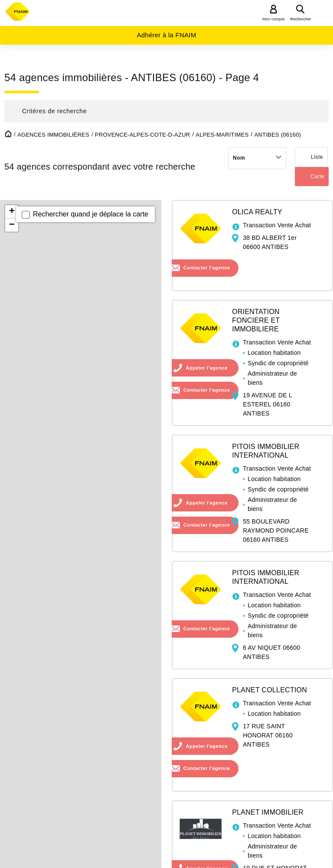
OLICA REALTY (257, 212)
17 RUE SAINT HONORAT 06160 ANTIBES (268, 735)
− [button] (12, 225)
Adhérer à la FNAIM (166, 35)
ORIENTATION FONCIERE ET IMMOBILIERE (256, 320)
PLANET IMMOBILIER (268, 812)
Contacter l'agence (207, 268)
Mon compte (274, 19)
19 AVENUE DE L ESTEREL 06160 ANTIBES (267, 404)
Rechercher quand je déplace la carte (91, 214)
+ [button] (12, 212)
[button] (166, 111)
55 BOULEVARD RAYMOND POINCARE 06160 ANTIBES (276, 531)
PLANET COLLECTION (269, 690)
